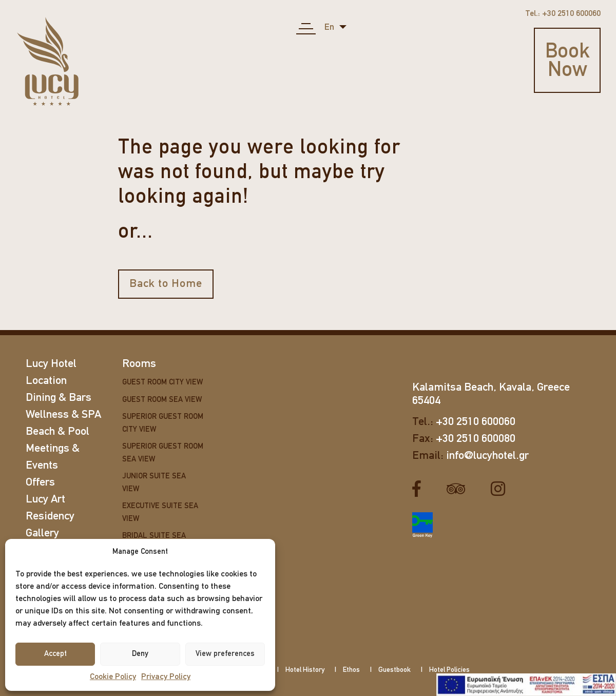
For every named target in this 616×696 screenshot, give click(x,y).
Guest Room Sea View (162, 400)
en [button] (330, 27)
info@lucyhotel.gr (487, 456)
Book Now (567, 62)
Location (46, 381)
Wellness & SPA (63, 415)
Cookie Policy (113, 677)
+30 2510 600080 (476, 439)
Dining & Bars (59, 398)
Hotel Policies (449, 670)
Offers (40, 483)
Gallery (42, 534)
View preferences (225, 654)
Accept (55, 654)
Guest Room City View (162, 383)
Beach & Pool (57, 432)
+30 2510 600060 (476, 422)
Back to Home (166, 284)
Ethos (351, 670)
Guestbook (394, 670)
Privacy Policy (166, 677)
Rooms (139, 364)
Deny (140, 654)
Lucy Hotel (51, 364)
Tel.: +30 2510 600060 (563, 14)
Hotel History (305, 670)
